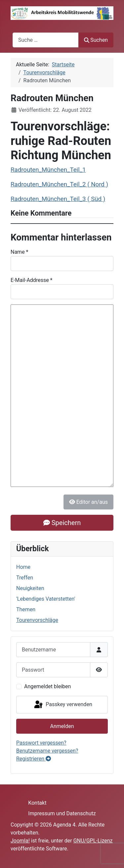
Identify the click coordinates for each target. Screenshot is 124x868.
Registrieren (34, 759)
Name (20, 252)
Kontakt (37, 803)
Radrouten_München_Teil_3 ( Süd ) (58, 199)
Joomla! (20, 841)
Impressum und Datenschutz (62, 813)
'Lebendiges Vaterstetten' (46, 599)
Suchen (96, 40)
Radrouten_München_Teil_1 (48, 170)
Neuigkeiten (30, 588)
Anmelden (62, 726)
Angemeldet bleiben (47, 686)
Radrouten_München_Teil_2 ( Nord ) (59, 184)
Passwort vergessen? (41, 743)
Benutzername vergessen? (47, 751)
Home (23, 567)
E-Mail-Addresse (32, 280)
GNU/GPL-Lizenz (93, 841)
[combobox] (46, 40)
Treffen (25, 578)
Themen (26, 609)
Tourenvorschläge (37, 620)
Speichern (62, 523)
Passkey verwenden (62, 705)
